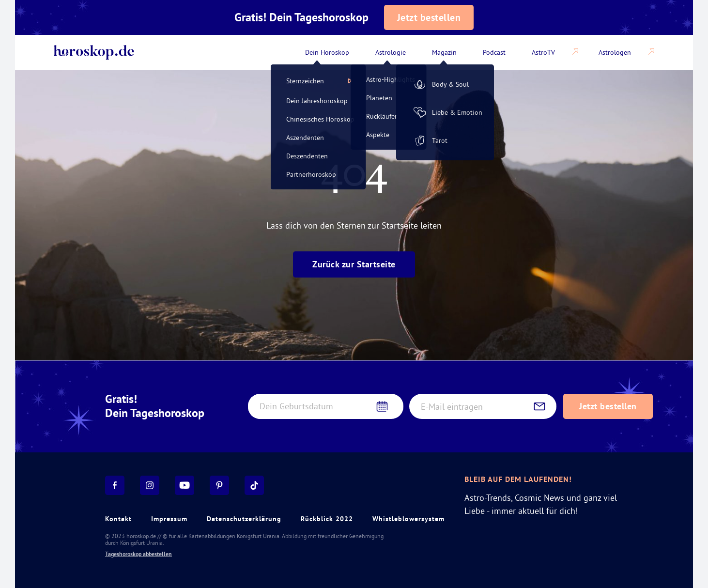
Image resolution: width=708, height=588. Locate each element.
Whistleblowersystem (408, 519)
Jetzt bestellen (429, 17)
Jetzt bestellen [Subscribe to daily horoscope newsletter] (608, 406)
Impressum (169, 519)
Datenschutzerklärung (244, 519)
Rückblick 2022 (327, 519)
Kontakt (118, 519)
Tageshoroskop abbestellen (139, 554)
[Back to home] (94, 52)
